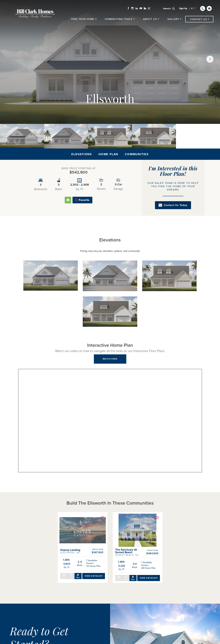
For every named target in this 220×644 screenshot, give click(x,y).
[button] (172, 7)
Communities (137, 154)
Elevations (82, 154)
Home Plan (108, 154)
